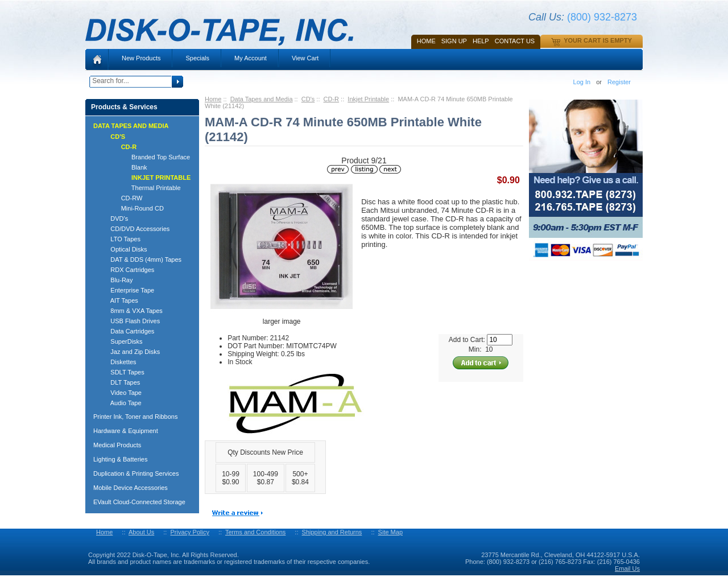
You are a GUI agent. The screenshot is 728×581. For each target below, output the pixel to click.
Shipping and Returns (332, 532)
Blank (124, 167)
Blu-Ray (116, 280)
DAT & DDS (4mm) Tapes (141, 259)
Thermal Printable (140, 188)
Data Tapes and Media (262, 99)
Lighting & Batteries (120, 459)
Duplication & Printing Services (136, 473)
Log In (582, 82)
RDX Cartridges (127, 270)
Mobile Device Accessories (131, 488)
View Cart (305, 58)
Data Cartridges (127, 331)
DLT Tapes (120, 382)
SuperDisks (121, 341)
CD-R (332, 99)
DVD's (114, 219)
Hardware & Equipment (126, 431)
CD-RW (121, 198)
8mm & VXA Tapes (131, 311)
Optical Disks (124, 249)
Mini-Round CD (132, 208)
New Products (141, 58)
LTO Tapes (120, 239)
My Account (251, 58)
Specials (197, 58)
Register (619, 82)
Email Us (627, 568)
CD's (308, 99)
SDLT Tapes (122, 372)
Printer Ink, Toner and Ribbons (135, 417)
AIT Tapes (119, 300)
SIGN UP (454, 41)
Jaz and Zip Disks (130, 352)
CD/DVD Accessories (135, 229)
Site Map (390, 532)
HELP (481, 41)
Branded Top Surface (145, 157)
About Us (141, 532)
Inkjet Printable (368, 99)
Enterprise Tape (127, 290)
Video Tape (121, 393)
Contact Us (515, 41)
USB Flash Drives (130, 321)
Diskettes (118, 362)
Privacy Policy (189, 532)
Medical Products (117, 445)
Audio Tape (121, 403)
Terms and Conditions (255, 532)
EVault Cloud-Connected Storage (139, 502)
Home (426, 41)
